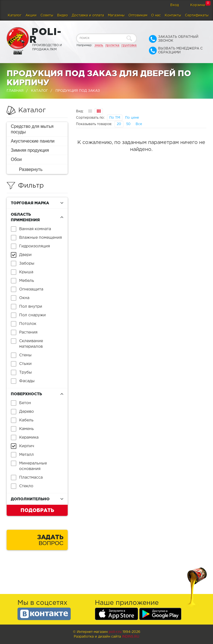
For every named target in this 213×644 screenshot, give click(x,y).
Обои (16, 159)
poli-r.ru (115, 632)
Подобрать (37, 510)
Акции (31, 15)
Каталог (15, 15)
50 (128, 124)
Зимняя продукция (30, 150)
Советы (47, 15)
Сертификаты (197, 15)
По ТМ (115, 118)
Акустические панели (33, 141)
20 (119, 124)
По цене (132, 118)
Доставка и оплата (88, 15)
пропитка (112, 45)
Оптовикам (138, 15)
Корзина (198, 5)
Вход (175, 5)
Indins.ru (131, 637)
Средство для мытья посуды (32, 129)
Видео (63, 15)
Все (139, 124)
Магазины (116, 15)
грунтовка (129, 45)
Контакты (173, 15)
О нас (156, 15)
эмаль (99, 45)
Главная (15, 91)
